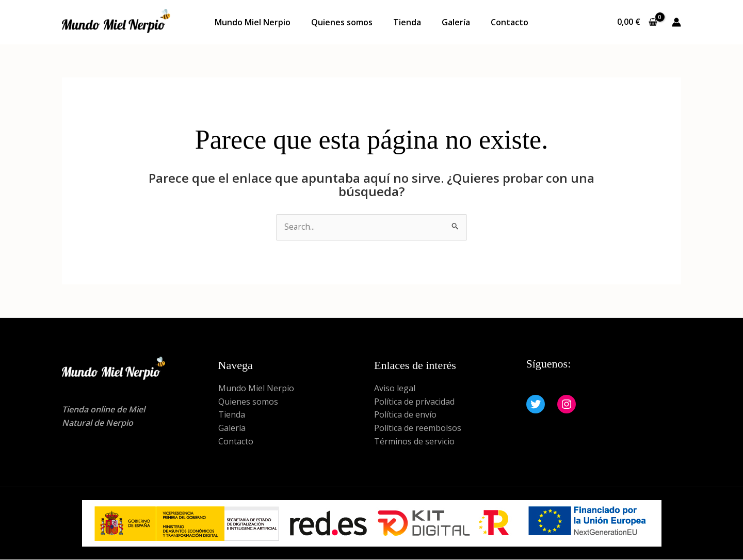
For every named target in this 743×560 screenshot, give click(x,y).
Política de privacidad (414, 402)
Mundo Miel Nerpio (253, 22)
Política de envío (405, 415)
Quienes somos (342, 22)
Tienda (407, 22)
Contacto (510, 22)
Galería (456, 22)
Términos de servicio (414, 441)
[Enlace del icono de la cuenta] (676, 22)
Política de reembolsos (418, 428)
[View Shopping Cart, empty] (637, 22)
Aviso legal (395, 389)
